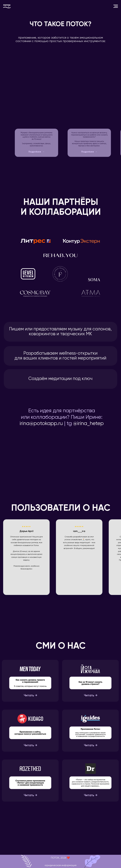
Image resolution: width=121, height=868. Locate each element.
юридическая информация (61, 865)
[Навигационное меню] (116, 6)
